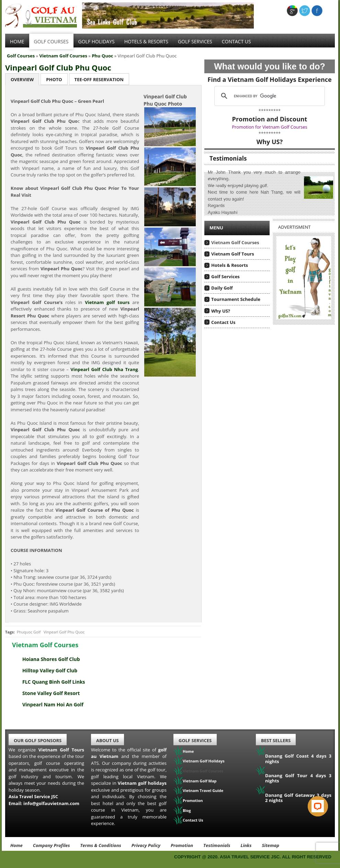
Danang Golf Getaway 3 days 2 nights (298, 798)
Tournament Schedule (236, 299)
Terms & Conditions (100, 845)
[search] (269, 96)
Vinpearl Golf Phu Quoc (64, 632)
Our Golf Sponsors (38, 740)
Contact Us (236, 41)
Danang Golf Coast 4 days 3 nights (298, 759)
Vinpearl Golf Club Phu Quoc (58, 67)
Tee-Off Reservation (99, 79)
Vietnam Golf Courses (63, 56)
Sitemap (270, 845)
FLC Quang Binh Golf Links (54, 682)
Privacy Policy (146, 845)
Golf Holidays (97, 41)
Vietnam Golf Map (200, 781)
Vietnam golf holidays (142, 783)
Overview (22, 79)
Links (246, 845)
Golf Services (225, 276)
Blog (187, 810)
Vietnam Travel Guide (203, 790)
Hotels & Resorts (146, 41)
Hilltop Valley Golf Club (50, 670)
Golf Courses (51, 41)
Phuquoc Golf (29, 632)
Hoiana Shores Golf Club (51, 659)
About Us (107, 740)
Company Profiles (52, 845)
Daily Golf (222, 288)
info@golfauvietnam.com (51, 803)
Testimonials (217, 845)
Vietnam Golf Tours (233, 254)
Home (17, 41)
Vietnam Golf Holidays (204, 761)
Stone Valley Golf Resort (51, 693)
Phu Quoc (102, 56)
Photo (54, 79)
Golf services (195, 41)
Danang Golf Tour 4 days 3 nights (298, 778)
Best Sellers (276, 740)
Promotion (193, 800)
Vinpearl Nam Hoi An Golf (53, 704)
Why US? (221, 311)
